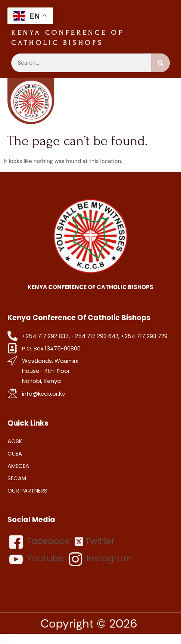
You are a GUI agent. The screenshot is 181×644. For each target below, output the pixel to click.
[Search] (160, 63)
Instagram (100, 559)
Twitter (95, 541)
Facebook (39, 542)
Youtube (36, 559)
